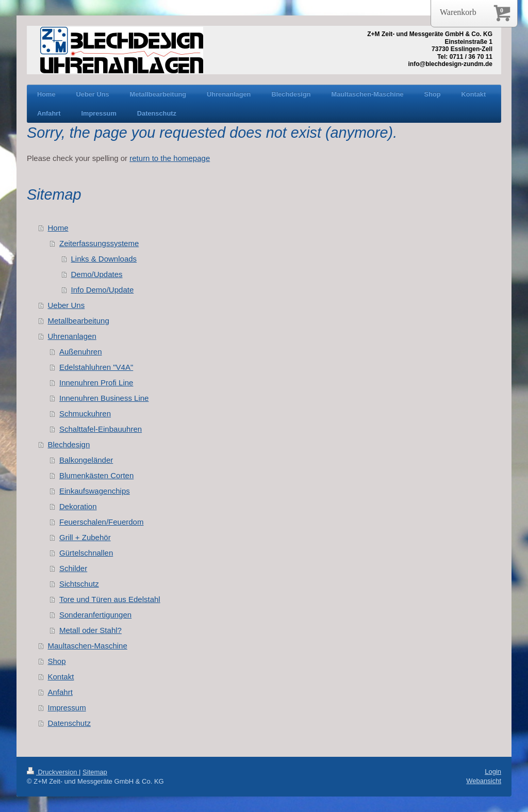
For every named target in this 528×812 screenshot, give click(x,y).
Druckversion (53, 772)
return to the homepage (170, 158)
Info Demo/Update (103, 290)
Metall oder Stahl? (90, 630)
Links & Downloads (104, 259)
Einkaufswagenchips (95, 491)
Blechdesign (69, 444)
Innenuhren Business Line (104, 398)
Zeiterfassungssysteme (99, 243)
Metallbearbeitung (79, 321)
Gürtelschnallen (86, 553)
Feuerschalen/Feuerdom (101, 522)
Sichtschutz (79, 584)
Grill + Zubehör (85, 537)
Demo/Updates (97, 274)
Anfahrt (60, 692)
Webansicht (484, 781)
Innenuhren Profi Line (96, 383)
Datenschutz (69, 723)
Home (58, 228)
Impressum (67, 708)
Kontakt (61, 677)
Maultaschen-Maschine (88, 646)
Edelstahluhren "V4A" (96, 367)
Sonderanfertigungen (95, 615)
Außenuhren (81, 352)
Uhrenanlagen (72, 336)
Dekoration (78, 506)
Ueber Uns (67, 305)
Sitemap (95, 772)
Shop (57, 661)
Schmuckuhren (85, 413)
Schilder (73, 568)
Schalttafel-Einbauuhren (101, 429)
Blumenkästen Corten (96, 475)
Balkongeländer (86, 460)
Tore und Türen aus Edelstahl (110, 599)
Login (493, 772)
